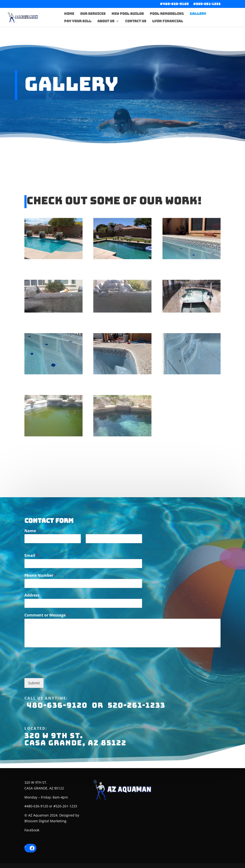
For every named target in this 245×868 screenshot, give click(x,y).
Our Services (93, 14)
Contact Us (136, 21)
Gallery (198, 14)
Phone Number (40, 601)
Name (32, 556)
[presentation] (61, 695)
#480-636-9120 (174, 4)
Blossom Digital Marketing (45, 821)
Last (89, 572)
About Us (106, 21)
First (28, 572)
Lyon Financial (168, 21)
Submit (34, 708)
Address (32, 620)
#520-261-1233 (207, 4)
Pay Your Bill (78, 21)
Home (69, 14)
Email (31, 581)
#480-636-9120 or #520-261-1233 (51, 806)
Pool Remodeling (167, 14)
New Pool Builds (128, 14)
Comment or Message (47, 640)
